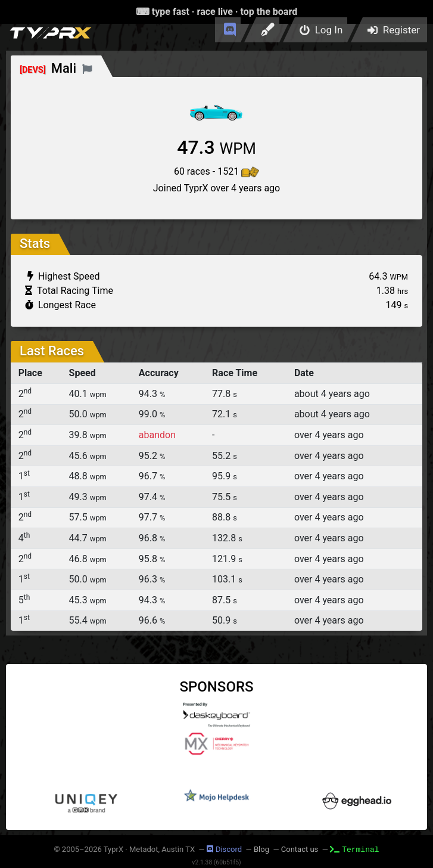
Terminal (354, 849)
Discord (224, 849)
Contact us (300, 849)
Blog (261, 849)
